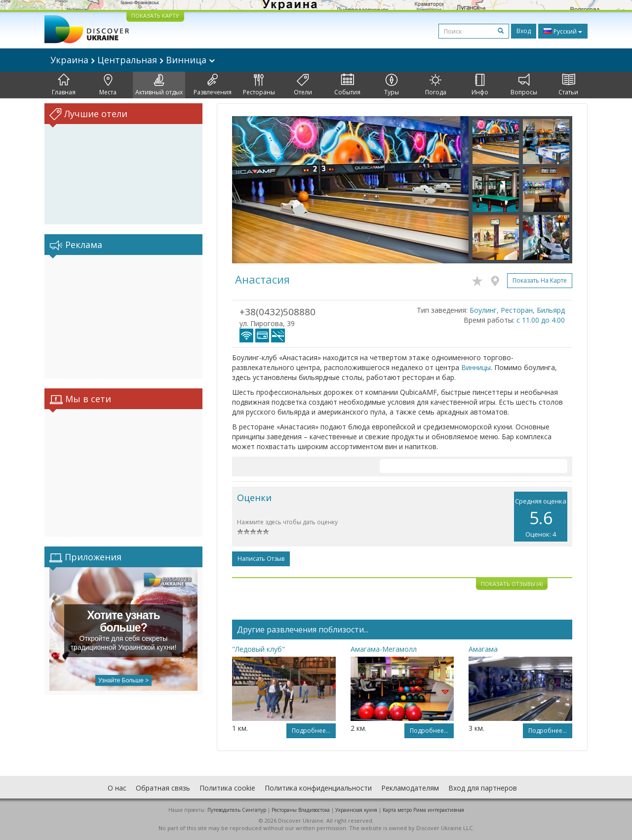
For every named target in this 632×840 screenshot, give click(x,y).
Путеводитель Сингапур (237, 810)
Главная (64, 85)
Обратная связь (163, 788)
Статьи (568, 85)
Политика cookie (227, 788)
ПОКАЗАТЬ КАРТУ (155, 16)
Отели (303, 85)
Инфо (480, 85)
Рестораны (259, 85)
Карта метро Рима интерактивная (423, 810)
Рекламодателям (410, 788)
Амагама (483, 649)
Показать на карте (540, 280)
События (347, 85)
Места (108, 85)
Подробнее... (311, 731)
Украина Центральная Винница (133, 60)
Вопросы (524, 85)
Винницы (476, 367)
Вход (524, 31)
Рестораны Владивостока (301, 810)
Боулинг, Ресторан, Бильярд (517, 310)
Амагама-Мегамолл (384, 649)
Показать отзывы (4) (512, 584)
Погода (436, 85)
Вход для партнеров (483, 788)
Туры (392, 85)
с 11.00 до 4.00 (541, 320)
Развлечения (213, 85)
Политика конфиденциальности (318, 788)
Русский (563, 31)
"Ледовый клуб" (258, 649)
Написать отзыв (261, 559)
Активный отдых (159, 85)
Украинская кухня (356, 810)
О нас (117, 788)
